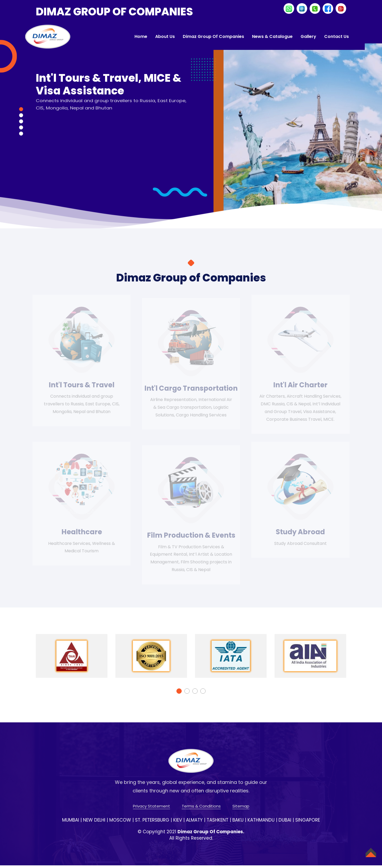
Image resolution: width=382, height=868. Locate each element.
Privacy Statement (151, 809)
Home (141, 36)
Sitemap (241, 809)
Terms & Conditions (201, 809)
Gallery (308, 36)
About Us (165, 36)
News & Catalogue (272, 36)
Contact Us (337, 36)
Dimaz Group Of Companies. (211, 834)
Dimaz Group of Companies (213, 36)
